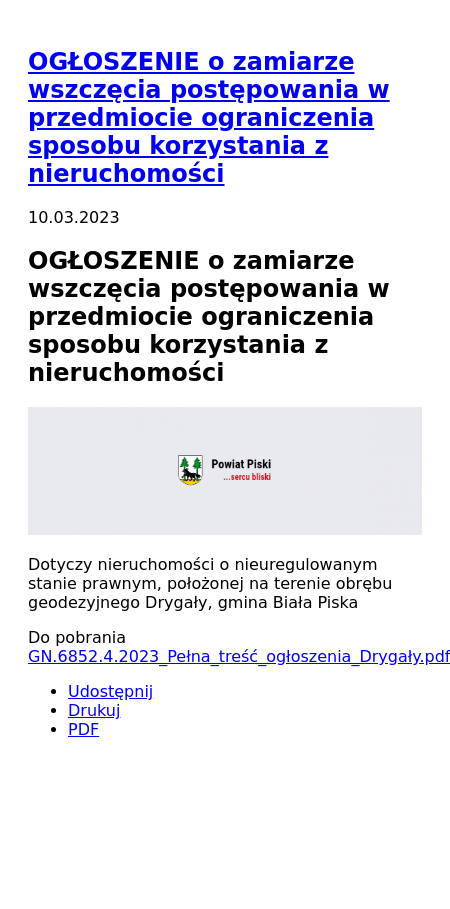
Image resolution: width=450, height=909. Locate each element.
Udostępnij (110, 691)
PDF (83, 729)
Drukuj (94, 710)
